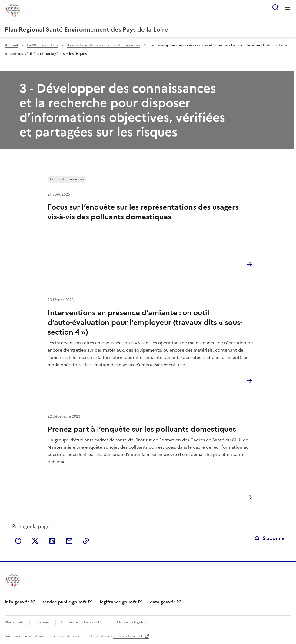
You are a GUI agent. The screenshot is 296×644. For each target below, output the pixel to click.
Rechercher (275, 7)
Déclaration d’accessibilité (84, 622)
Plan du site (15, 622)
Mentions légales (131, 622)
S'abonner (270, 538)
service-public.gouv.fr (65, 602)
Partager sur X (35, 541)
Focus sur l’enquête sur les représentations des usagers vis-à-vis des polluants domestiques (143, 212)
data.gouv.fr (163, 602)
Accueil (11, 45)
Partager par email (69, 541)
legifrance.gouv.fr (118, 602)
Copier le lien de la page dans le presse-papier (86, 541)
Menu (288, 7)
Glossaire (43, 622)
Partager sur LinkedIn (52, 541)
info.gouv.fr (17, 602)
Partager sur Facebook (18, 541)
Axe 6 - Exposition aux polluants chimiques (104, 45)
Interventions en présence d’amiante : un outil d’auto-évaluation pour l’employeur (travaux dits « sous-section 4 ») (145, 322)
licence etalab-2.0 (128, 636)
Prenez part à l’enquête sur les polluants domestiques (142, 429)
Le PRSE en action (42, 45)
